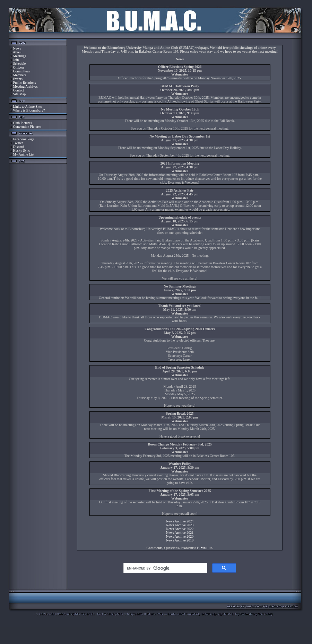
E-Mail (202, 548)
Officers (19, 67)
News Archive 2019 (180, 540)
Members (20, 75)
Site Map (19, 94)
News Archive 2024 (180, 521)
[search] (165, 568)
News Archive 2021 (180, 533)
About (17, 52)
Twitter (18, 143)
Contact (19, 90)
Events (18, 79)
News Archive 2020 (180, 536)
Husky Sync (22, 151)
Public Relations (25, 83)
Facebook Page (24, 139)
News (17, 48)
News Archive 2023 (180, 525)
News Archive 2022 (180, 529)
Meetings (20, 56)
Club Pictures (23, 123)
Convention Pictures (27, 127)
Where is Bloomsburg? (29, 110)
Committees (21, 71)
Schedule (20, 64)
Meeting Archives (25, 86)
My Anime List (24, 154)
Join (16, 60)
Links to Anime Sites (28, 107)
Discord (19, 147)
